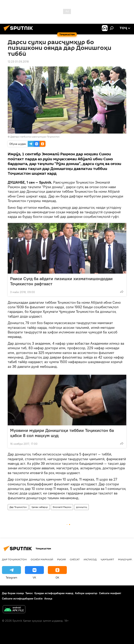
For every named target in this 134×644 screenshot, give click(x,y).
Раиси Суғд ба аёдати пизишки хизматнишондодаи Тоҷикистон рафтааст (61, 281)
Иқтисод (90, 559)
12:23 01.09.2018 (18, 62)
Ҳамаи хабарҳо (40, 507)
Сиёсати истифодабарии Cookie (22, 598)
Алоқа (48, 598)
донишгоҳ (82, 507)
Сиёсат (75, 559)
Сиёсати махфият (110, 593)
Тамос (29, 593)
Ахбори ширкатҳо (86, 593)
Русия (61, 559)
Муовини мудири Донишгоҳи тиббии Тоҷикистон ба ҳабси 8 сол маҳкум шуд (62, 433)
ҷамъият (107, 559)
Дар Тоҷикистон (18, 507)
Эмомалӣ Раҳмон (62, 507)
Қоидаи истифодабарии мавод (54, 593)
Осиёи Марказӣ (42, 559)
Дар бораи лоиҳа (13, 593)
